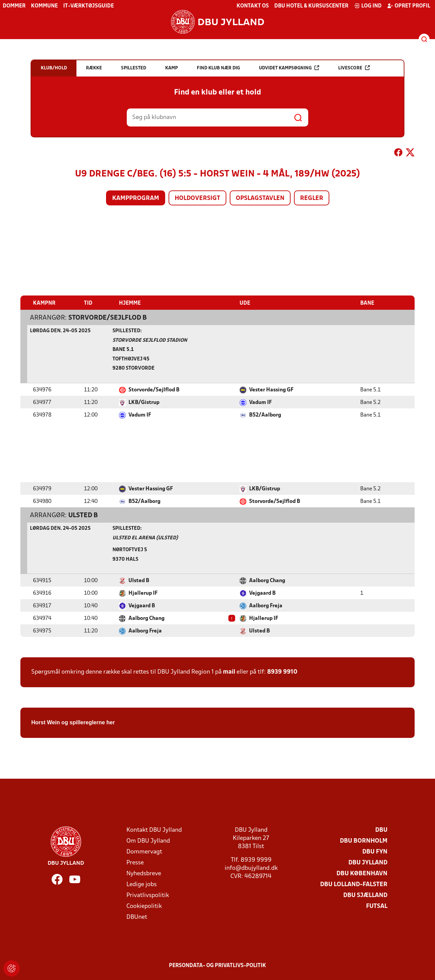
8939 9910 (282, 672)
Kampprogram (136, 198)
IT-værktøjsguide (89, 6)
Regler (312, 198)
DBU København (362, 873)
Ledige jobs (142, 884)
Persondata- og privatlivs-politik (217, 965)
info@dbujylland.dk (251, 868)
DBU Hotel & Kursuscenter (311, 6)
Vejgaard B (262, 593)
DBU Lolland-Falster (354, 884)
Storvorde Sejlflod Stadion (150, 340)
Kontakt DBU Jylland (154, 830)
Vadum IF (260, 402)
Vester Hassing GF (271, 390)
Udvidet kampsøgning (289, 68)
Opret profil (409, 6)
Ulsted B (83, 515)
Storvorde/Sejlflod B (108, 318)
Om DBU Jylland (148, 841)
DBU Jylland (368, 863)
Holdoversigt (197, 198)
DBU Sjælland (365, 895)
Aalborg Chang (267, 580)
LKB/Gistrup (144, 402)
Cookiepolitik (144, 906)
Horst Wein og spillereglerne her (73, 722)
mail (229, 672)
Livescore (354, 68)
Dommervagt (144, 852)
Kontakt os (253, 6)
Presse (135, 863)
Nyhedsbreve (144, 873)
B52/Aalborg (265, 415)
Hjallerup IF (143, 593)
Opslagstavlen (260, 198)
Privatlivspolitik (148, 895)
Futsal (377, 906)
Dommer (14, 6)
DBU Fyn (375, 852)
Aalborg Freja (266, 606)
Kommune (44, 6)
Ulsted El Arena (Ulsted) (145, 538)
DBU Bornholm (364, 841)
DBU (381, 830)
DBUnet (137, 917)
